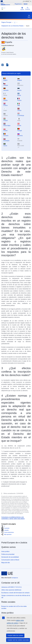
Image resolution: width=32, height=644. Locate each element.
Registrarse (18, 4)
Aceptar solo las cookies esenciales (18, 640)
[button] (4, 526)
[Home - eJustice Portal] (11, 9)
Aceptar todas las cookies (15, 635)
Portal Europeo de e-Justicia (14, 543)
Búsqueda (28, 8)
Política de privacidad (8, 554)
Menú (29, 16)
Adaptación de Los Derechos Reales (12, 26)
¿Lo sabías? (27, 1)
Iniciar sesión (26, 4)
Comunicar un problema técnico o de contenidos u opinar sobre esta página (13, 518)
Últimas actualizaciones (5, 5)
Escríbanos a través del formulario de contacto (15, 593)
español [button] (22, 9)
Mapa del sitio (6, 563)
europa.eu (15, 578)
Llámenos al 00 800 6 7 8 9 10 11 (12, 587)
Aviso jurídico (5, 551)
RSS (2, 3)
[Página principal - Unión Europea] (7, 573)
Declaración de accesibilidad (10, 557)
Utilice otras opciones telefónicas (11, 590)
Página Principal (6, 22)
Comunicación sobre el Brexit (10, 560)
